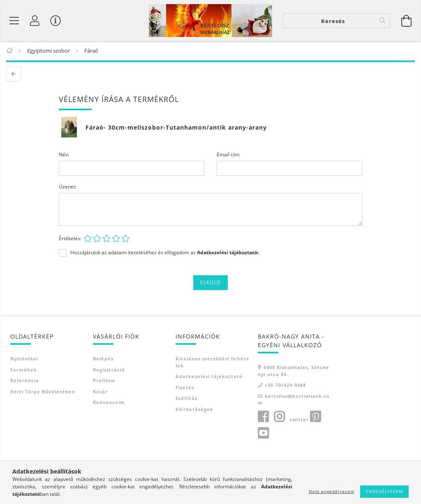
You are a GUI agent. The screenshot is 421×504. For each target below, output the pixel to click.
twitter (299, 419)
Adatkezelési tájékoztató (209, 377)
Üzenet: (68, 187)
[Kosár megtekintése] (407, 21)
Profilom (104, 381)
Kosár (100, 391)
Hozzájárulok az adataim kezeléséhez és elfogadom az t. (165, 253)
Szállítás (186, 398)
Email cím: (228, 155)
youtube (263, 433)
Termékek (24, 370)
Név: (64, 155)
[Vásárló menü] (56, 21)
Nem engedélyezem (332, 491)
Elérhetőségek (194, 409)
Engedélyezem (384, 491)
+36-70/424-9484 (285, 385)
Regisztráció (109, 370)
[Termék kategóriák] (14, 21)
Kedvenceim (109, 403)
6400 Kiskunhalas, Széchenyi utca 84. (294, 371)
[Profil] (35, 21)
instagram (279, 417)
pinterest (315, 417)
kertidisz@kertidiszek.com (294, 399)
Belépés (103, 359)
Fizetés (185, 387)
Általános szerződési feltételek (213, 362)
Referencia (25, 381)
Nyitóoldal (24, 359)
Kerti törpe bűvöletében (43, 391)
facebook (263, 417)
